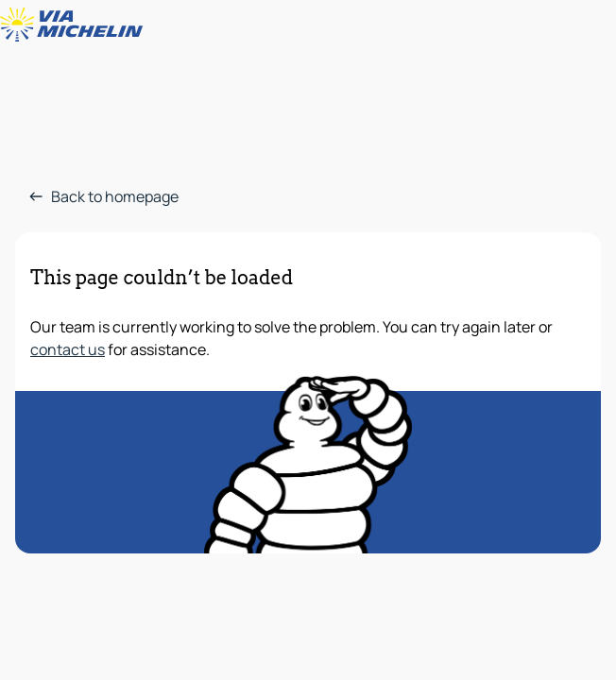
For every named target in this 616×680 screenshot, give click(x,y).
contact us (68, 349)
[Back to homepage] (76, 25)
